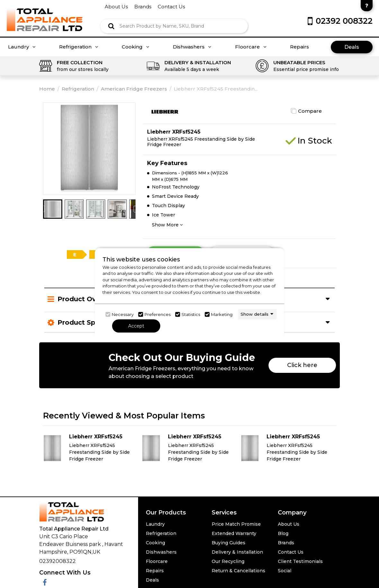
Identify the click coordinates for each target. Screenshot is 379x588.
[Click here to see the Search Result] (111, 26)
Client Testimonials (300, 561)
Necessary (123, 314)
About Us (289, 524)
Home (47, 89)
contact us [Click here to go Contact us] (171, 7)
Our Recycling (228, 561)
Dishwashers (192, 47)
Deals (352, 47)
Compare (310, 111)
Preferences (158, 314)
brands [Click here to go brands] (143, 7)
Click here (302, 365)
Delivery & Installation (237, 552)
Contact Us (291, 552)
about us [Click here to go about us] (116, 7)
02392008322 (57, 561)
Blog (283, 533)
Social (285, 571)
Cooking (136, 47)
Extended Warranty (234, 533)
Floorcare (251, 47)
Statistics (191, 314)
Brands (286, 543)
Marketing (222, 314)
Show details (255, 314)
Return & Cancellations (238, 571)
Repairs (300, 47)
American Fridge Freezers (134, 89)
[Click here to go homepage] (45, 15)
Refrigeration (79, 47)
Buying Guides (229, 543)
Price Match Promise (236, 524)
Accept (136, 326)
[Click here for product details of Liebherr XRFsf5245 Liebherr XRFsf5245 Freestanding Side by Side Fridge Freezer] (91, 448)
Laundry (22, 47)
